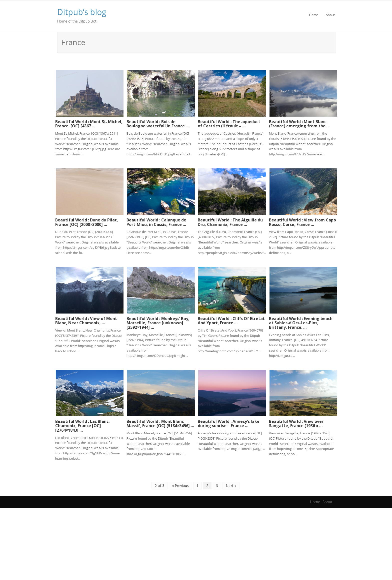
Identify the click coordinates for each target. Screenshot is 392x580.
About (330, 15)
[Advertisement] (196, 542)
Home (314, 15)
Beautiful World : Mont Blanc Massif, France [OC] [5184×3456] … (160, 421)
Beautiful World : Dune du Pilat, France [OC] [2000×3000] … (87, 221)
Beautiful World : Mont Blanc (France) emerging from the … (299, 123)
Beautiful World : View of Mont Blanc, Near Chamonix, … (86, 319)
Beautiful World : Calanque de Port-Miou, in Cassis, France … (156, 221)
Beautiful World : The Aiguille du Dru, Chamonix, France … (230, 221)
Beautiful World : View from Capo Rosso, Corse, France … (302, 221)
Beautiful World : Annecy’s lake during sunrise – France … (229, 421)
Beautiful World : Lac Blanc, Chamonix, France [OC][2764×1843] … (82, 423)
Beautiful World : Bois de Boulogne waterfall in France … (158, 123)
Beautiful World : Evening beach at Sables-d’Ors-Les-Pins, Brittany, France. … (301, 321)
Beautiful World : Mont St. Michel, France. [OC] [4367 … (89, 123)
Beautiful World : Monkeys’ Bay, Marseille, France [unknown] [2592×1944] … (158, 321)
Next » (231, 483)
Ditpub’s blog (82, 12)
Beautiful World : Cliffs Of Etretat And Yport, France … (231, 319)
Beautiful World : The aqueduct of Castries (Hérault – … (229, 123)
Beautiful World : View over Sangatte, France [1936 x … (296, 421)
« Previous (180, 483)
